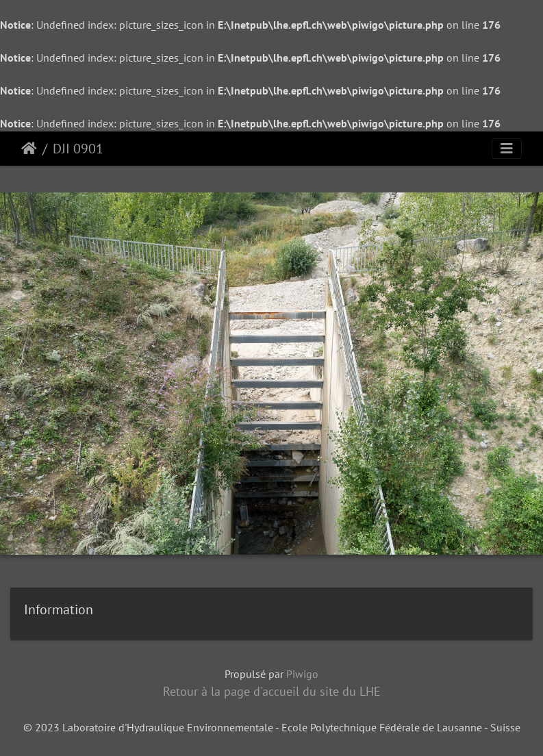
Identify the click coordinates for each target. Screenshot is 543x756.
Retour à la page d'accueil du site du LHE (272, 691)
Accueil (29, 149)
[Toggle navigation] (507, 149)
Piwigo (302, 674)
